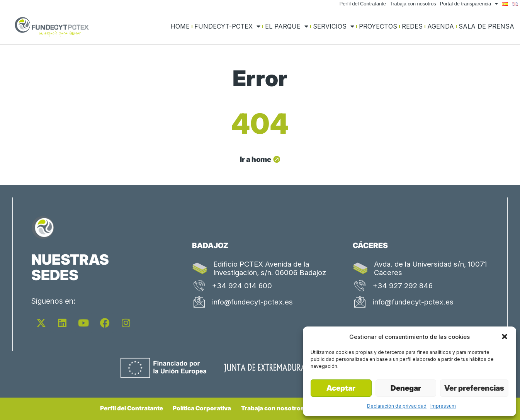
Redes (412, 26)
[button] (505, 337)
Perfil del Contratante (363, 4)
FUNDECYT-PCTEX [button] (227, 26)
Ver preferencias (474, 388)
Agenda (441, 26)
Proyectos (378, 26)
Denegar (406, 388)
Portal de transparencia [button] (469, 4)
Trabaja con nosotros (413, 4)
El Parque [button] (287, 26)
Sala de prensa (486, 26)
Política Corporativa (203, 407)
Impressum (443, 406)
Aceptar (341, 388)
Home (180, 26)
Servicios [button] (334, 26)
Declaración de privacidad (397, 406)
